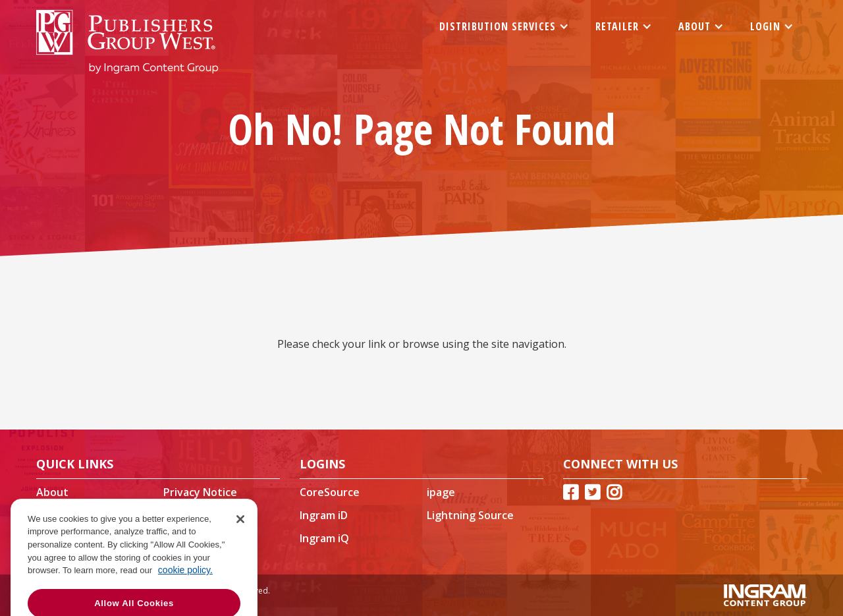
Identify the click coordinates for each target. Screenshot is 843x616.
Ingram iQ (324, 538)
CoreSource (330, 492)
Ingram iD (324, 515)
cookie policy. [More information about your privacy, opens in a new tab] (185, 594)
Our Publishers (201, 515)
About (52, 492)
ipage (441, 492)
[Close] (240, 544)
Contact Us (65, 515)
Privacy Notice (200, 492)
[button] (504, 26)
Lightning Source (470, 515)
